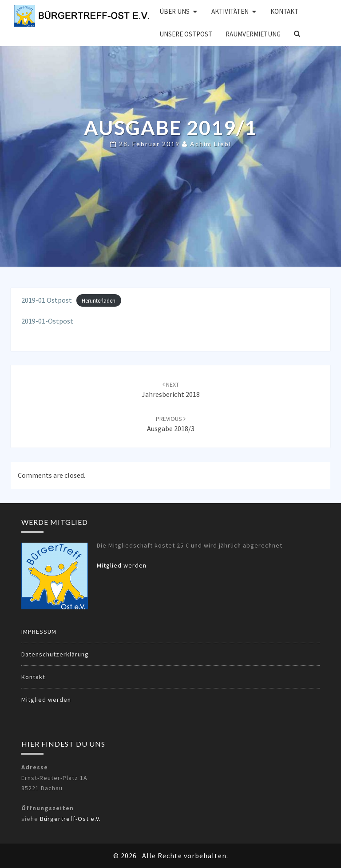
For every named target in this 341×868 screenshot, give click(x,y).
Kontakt (284, 11)
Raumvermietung (253, 34)
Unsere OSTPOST (186, 34)
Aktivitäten (230, 11)
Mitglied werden (122, 565)
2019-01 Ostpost (47, 300)
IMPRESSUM (39, 632)
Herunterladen (99, 300)
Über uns (174, 11)
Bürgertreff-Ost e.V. (70, 819)
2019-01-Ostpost (47, 321)
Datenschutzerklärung (55, 654)
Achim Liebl (211, 144)
